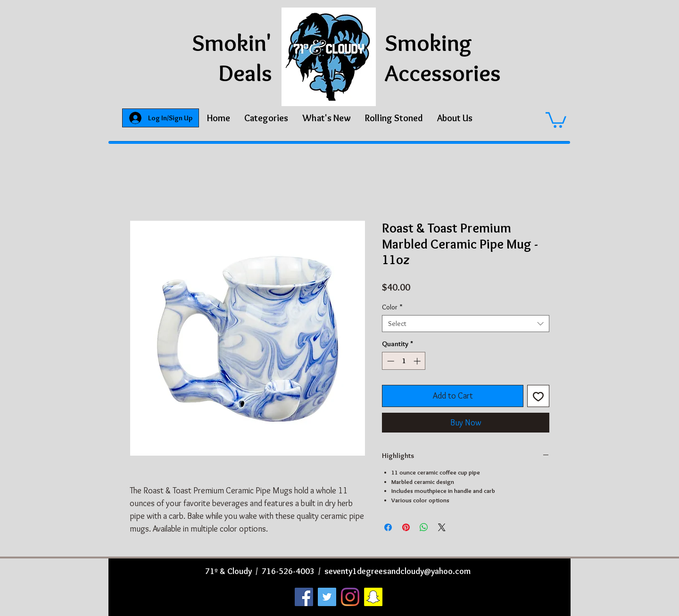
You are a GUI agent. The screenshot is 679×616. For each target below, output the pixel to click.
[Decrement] (390, 361)
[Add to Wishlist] (538, 396)
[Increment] (418, 361)
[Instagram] (350, 597)
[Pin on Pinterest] (406, 527)
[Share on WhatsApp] (424, 527)
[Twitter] (327, 597)
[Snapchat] (373, 597)
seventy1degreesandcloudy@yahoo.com (397, 571)
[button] (266, 118)
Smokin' (232, 43)
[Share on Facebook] (388, 527)
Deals (245, 73)
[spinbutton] (404, 361)
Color (392, 307)
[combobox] (466, 324)
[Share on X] (442, 527)
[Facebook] (304, 597)
